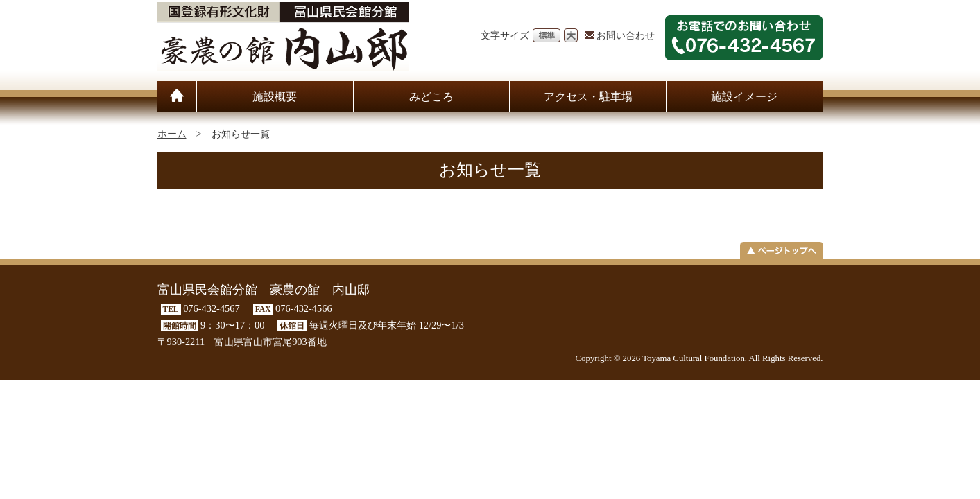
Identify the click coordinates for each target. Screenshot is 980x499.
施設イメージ (744, 97)
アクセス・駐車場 (588, 97)
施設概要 (275, 97)
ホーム (172, 134)
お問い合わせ (626, 35)
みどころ (431, 97)
